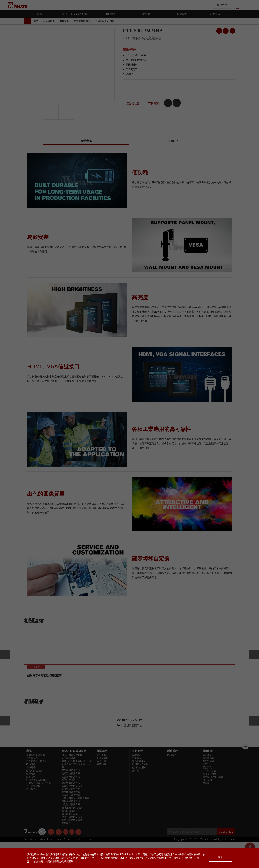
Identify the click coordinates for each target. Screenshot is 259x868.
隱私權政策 (195, 854)
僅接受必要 (47, 858)
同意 (220, 857)
